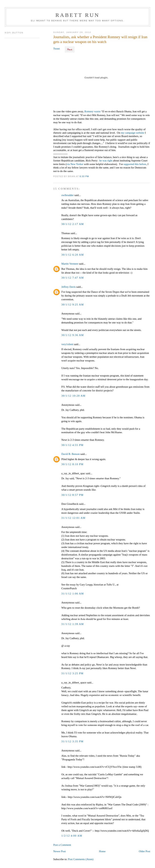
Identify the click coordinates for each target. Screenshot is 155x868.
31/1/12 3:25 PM (72, 673)
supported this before (135, 164)
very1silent (67, 344)
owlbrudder (67, 195)
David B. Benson (70, 454)
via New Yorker (75, 164)
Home (102, 851)
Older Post (145, 851)
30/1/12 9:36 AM (72, 335)
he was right (106, 161)
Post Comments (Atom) (81, 859)
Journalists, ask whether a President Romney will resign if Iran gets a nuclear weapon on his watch (100, 39)
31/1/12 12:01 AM (73, 518)
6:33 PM (84, 176)
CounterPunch (69, 588)
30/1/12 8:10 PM (72, 464)
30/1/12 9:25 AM (72, 305)
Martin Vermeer (70, 264)
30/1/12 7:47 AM (72, 278)
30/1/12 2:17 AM (72, 224)
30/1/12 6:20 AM (72, 255)
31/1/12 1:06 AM (72, 594)
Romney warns (92, 111)
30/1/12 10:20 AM (73, 396)
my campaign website (132, 133)
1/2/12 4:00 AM (72, 836)
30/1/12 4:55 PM (72, 445)
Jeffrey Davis (68, 287)
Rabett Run (77, 15)
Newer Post (59, 851)
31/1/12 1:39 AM (72, 624)
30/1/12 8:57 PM (72, 495)
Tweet (56, 49)
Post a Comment (62, 845)
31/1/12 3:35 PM (72, 741)
